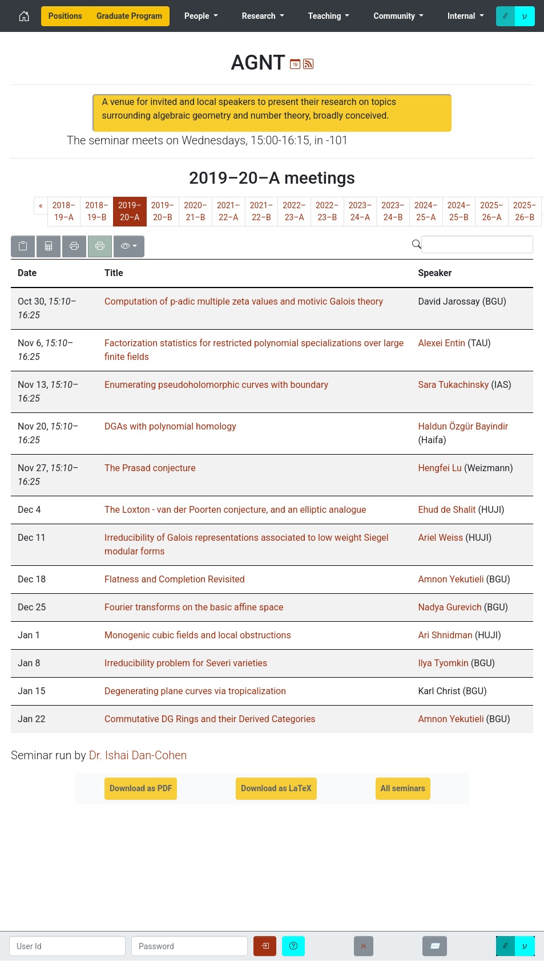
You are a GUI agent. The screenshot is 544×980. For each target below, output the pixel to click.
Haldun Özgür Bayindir (463, 426)
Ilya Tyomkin (443, 663)
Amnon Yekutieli (451, 579)
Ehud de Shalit (448, 510)
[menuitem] (65, 16)
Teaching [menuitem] (326, 16)
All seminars (403, 788)
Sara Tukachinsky (453, 385)
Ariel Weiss (440, 538)
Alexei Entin (442, 343)
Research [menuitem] (260, 16)
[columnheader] (54, 274)
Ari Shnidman (445, 635)
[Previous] (41, 206)
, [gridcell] (47, 308)
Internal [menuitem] (462, 16)
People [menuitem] (198, 16)
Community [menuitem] (396, 16)
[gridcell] (54, 510)
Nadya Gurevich (450, 607)
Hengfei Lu (440, 468)
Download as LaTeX (276, 788)
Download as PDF (141, 788)
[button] (54, 273)
